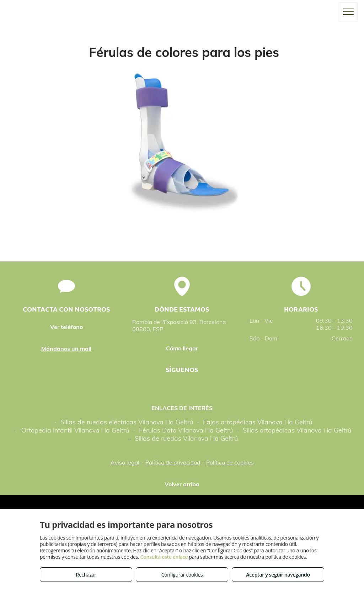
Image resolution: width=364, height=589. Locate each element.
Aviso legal (125, 462)
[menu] (348, 12)
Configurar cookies (182, 575)
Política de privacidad (173, 462)
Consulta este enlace (164, 557)
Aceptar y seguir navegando (278, 575)
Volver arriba (182, 484)
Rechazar (86, 575)
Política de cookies (230, 462)
